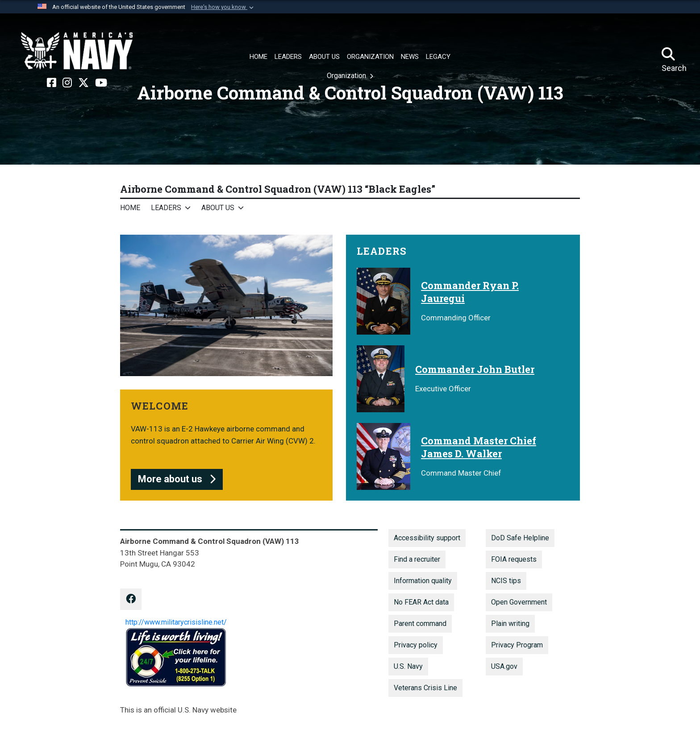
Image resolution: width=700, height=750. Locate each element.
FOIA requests (514, 559)
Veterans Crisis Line (425, 688)
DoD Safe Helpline (520, 538)
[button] (223, 7)
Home (130, 208)
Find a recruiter (417, 559)
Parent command (420, 624)
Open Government (519, 602)
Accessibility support (427, 538)
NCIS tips (506, 581)
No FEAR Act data (421, 602)
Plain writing (510, 624)
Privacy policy (416, 645)
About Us (218, 208)
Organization (347, 76)
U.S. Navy (408, 666)
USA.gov (504, 666)
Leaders (166, 208)
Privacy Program (517, 645)
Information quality (423, 581)
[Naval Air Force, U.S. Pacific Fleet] (77, 51)
